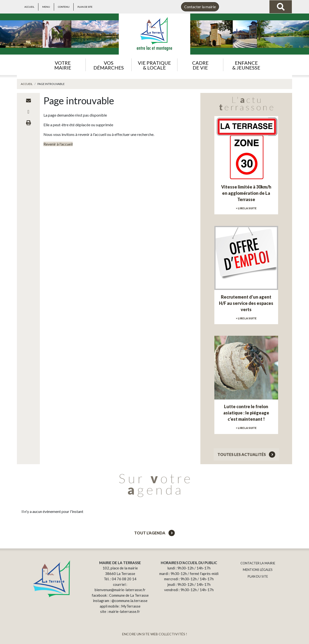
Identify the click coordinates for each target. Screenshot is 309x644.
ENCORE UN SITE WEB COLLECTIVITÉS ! (155, 634)
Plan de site (85, 7)
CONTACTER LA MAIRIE (258, 563)
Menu (46, 7)
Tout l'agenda (154, 533)
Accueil (29, 7)
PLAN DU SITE (258, 576)
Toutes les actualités (246, 454)
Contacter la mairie (200, 7)
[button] (63, 65)
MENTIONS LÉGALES (258, 570)
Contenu (64, 7)
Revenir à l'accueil (58, 144)
